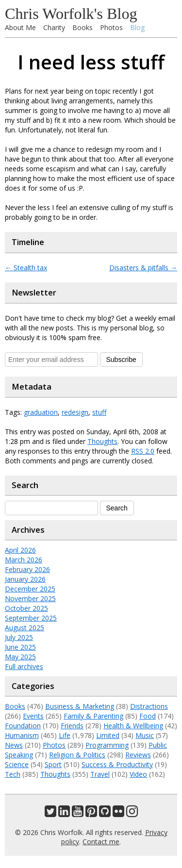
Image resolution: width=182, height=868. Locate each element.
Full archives (24, 666)
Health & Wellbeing (133, 726)
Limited (108, 735)
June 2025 (20, 647)
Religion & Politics (77, 755)
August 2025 (25, 628)
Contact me (101, 842)
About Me (20, 27)
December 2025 (30, 589)
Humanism (22, 735)
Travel (100, 774)
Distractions (149, 706)
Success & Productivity (117, 764)
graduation (41, 412)
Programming (107, 745)
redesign (75, 412)
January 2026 (25, 579)
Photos (111, 27)
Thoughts (102, 441)
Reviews (138, 755)
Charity (54, 27)
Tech (13, 774)
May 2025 (20, 657)
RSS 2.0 (143, 451)
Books (83, 27)
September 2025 (31, 618)
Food (148, 716)
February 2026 (27, 569)
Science (17, 764)
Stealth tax (26, 268)
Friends (72, 726)
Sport (53, 764)
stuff (99, 412)
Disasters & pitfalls (143, 268)
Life (65, 735)
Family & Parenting (93, 716)
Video (138, 774)
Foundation (23, 726)
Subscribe (121, 360)
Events (33, 716)
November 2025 (30, 598)
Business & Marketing (80, 706)
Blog (137, 27)
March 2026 (24, 560)
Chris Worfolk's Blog (71, 14)
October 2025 (26, 608)
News (14, 745)
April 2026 (20, 550)
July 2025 (19, 637)
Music (145, 735)
